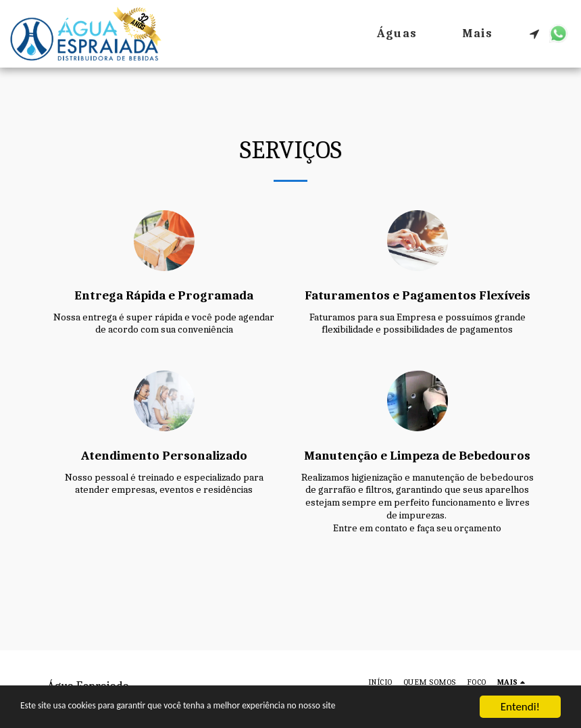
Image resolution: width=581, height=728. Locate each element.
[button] (534, 34)
